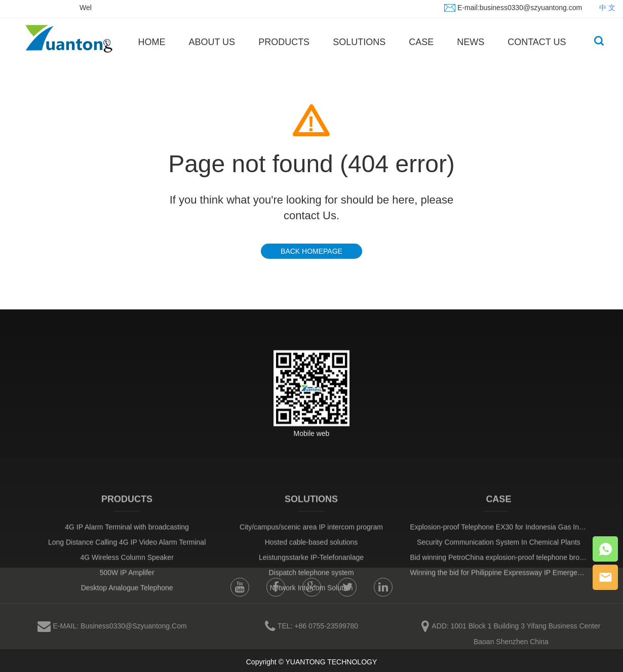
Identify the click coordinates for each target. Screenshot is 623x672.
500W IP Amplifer (127, 607)
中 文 (607, 7)
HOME (151, 42)
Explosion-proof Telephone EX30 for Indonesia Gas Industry (504, 562)
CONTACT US (537, 42)
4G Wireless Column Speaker (127, 592)
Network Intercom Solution (311, 622)
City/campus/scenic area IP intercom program (311, 562)
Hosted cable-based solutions (311, 577)
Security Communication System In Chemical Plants (499, 577)
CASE (421, 42)
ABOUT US (212, 42)
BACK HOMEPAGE (311, 251)
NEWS (471, 42)
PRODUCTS (284, 42)
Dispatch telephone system (311, 607)
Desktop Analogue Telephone (127, 622)
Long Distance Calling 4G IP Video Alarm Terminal (127, 577)
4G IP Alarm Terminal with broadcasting (127, 562)
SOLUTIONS (359, 42)
